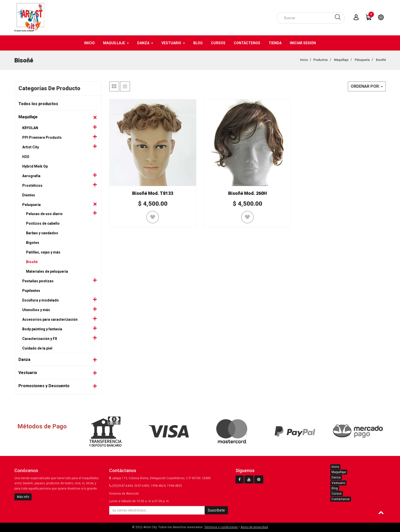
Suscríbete (216, 510)
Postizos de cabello (43, 223)
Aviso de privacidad (254, 527)
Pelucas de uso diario (44, 214)
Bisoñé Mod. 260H (248, 193)
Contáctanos (341, 499)
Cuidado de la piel (37, 348)
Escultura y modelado (41, 300)
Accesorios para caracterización (50, 319)
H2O (26, 156)
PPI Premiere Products (42, 137)
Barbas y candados (42, 233)
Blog (335, 488)
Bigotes (33, 242)
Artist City (31, 147)
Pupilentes (31, 290)
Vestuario (28, 372)
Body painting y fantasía (42, 329)
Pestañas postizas (38, 281)
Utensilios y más (36, 310)
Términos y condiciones (221, 527)
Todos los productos (38, 103)
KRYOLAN (30, 128)
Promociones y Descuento (44, 386)
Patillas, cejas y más (43, 252)
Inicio (304, 60)
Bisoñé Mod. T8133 (153, 193)
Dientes (29, 195)
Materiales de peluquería (47, 271)
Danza (24, 359)
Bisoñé (381, 60)
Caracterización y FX (40, 338)
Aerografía (31, 176)
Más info (23, 497)
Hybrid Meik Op (35, 166)
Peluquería (362, 60)
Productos (321, 60)
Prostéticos (32, 185)
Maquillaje (341, 60)
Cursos (337, 494)
